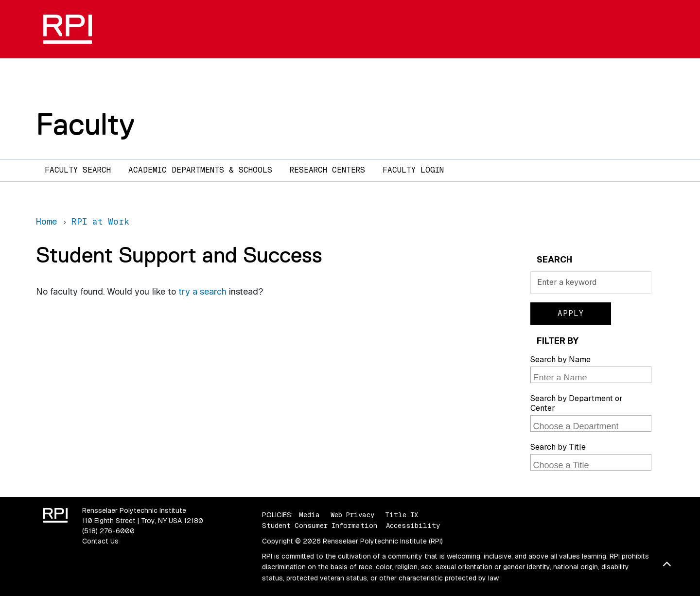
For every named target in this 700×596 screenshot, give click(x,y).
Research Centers (327, 170)
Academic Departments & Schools (200, 170)
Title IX (402, 515)
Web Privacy (352, 515)
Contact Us (100, 541)
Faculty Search (78, 170)
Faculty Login (413, 170)
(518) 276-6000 (108, 531)
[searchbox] (592, 376)
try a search (202, 291)
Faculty (85, 124)
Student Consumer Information (320, 526)
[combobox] (591, 375)
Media (309, 515)
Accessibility (413, 526)
